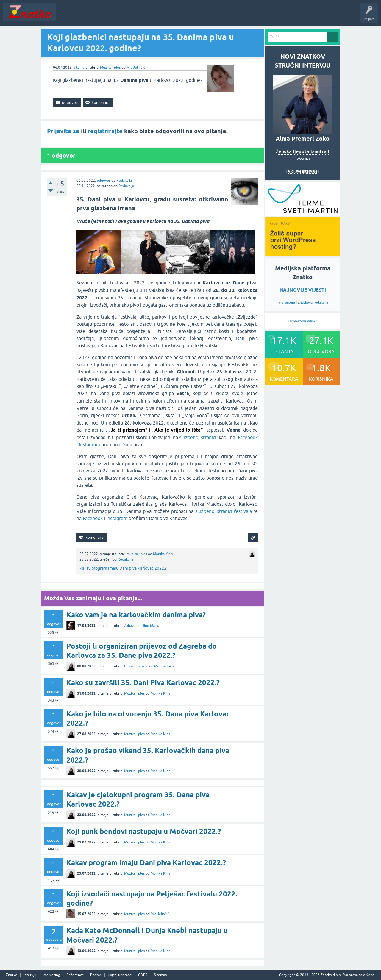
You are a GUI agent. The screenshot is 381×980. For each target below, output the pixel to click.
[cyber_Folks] (303, 214)
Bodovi (96, 975)
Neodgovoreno (92, 16)
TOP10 (191, 16)
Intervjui (30, 975)
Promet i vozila (136, 666)
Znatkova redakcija (313, 303)
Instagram (89, 444)
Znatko (12, 975)
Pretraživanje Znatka (303, 321)
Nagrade (210, 16)
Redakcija (124, 181)
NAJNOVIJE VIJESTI (303, 290)
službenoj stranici (198, 437)
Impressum (286, 303)
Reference (75, 975)
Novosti (67, 16)
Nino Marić (150, 626)
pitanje (79, 68)
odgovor (104, 181)
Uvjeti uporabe (120, 975)
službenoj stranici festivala (224, 511)
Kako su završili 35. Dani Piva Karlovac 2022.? (143, 683)
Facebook (248, 437)
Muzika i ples (110, 68)
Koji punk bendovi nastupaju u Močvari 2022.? (144, 831)
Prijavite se (63, 131)
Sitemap (160, 975)
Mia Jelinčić (136, 68)
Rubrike (117, 16)
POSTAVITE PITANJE (147, 16)
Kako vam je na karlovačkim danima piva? (136, 615)
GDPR (143, 975)
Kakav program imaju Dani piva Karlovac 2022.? (123, 568)
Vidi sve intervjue (303, 171)
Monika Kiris (163, 554)
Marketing (52, 975)
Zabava (130, 626)
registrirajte (105, 131)
